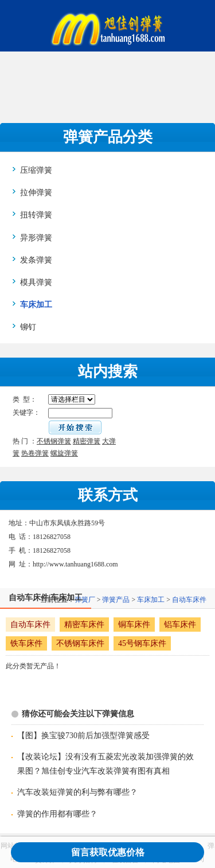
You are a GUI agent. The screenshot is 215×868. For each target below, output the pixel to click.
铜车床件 (134, 625)
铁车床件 (26, 643)
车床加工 (151, 600)
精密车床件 (84, 625)
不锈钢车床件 (80, 643)
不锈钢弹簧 (54, 441)
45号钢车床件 (142, 643)
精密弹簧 (87, 441)
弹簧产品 (116, 600)
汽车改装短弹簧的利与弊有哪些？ (77, 792)
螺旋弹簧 (64, 453)
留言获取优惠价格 (108, 852)
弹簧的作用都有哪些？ (57, 814)
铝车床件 (180, 625)
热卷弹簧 (35, 453)
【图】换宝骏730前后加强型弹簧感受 (83, 736)
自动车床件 (189, 600)
